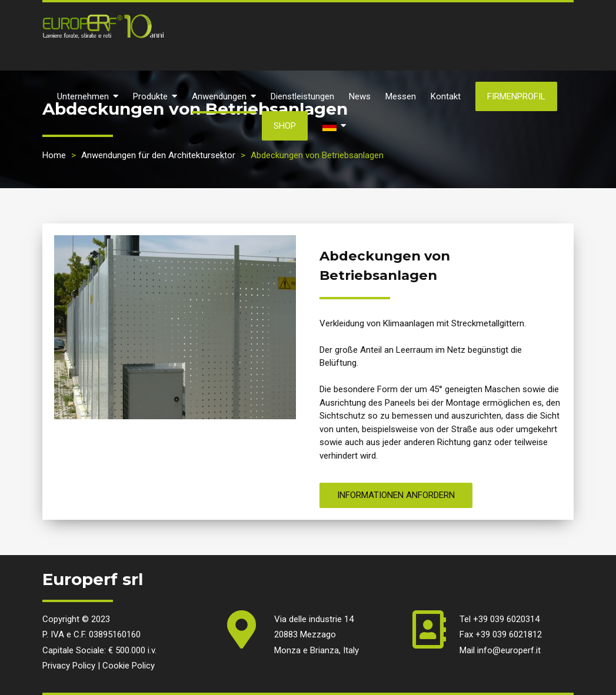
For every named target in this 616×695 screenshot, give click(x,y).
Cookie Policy (129, 666)
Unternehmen (88, 96)
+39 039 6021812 (509, 634)
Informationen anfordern (396, 495)
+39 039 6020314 (506, 619)
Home (54, 155)
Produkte (155, 96)
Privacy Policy (69, 666)
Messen (401, 96)
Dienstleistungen (302, 96)
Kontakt (446, 96)
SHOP (285, 126)
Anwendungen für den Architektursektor (158, 155)
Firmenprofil (516, 96)
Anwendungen (224, 96)
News (360, 96)
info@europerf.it (509, 650)
